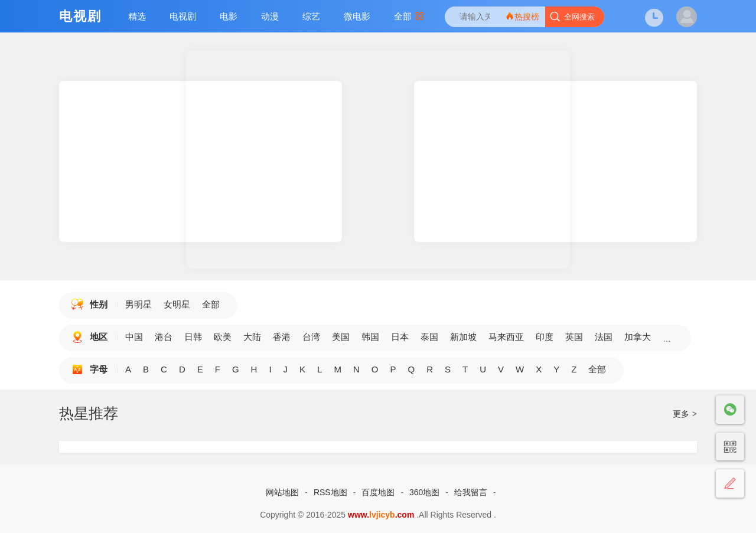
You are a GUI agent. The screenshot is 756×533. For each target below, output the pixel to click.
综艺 (311, 16)
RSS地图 (330, 492)
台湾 (311, 337)
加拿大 (638, 337)
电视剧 (183, 16)
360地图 (424, 492)
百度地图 (378, 492)
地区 (99, 337)
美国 (341, 337)
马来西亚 (506, 337)
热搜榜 (522, 16)
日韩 (193, 337)
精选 (137, 16)
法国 (604, 337)
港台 (164, 337)
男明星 (139, 304)
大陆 (252, 337)
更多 (685, 414)
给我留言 (471, 492)
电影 (229, 16)
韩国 (370, 337)
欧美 (223, 337)
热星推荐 (89, 413)
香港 (282, 337)
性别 (99, 304)
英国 (574, 337)
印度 (545, 337)
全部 (409, 16)
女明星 (177, 304)
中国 (134, 337)
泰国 (429, 337)
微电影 (357, 16)
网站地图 (282, 492)
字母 (99, 369)
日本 (400, 337)
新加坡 (463, 337)
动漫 (270, 16)
